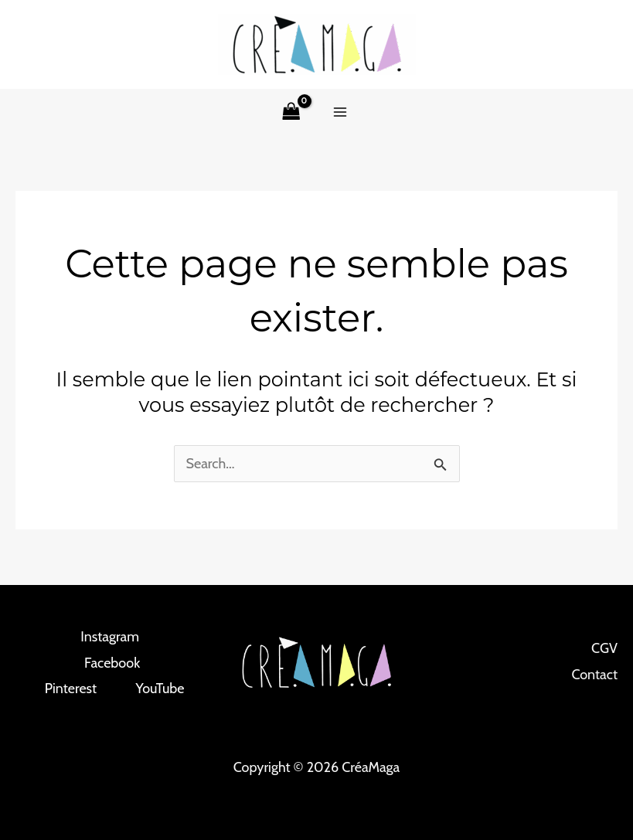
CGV (604, 648)
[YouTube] (150, 689)
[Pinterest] (62, 689)
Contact (594, 675)
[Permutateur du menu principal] (340, 112)
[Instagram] (100, 637)
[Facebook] (103, 663)
